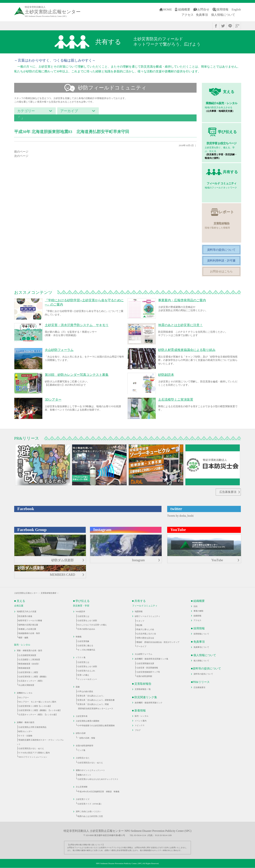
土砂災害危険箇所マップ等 (148, 672)
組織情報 (197, 616)
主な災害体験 (82, 787)
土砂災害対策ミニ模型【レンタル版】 (35, 706)
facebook (216, 26)
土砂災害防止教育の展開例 (87, 721)
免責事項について (201, 647)
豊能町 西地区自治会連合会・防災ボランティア (158, 642)
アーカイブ (141, 646)
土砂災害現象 (83, 641)
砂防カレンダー (25, 731)
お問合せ (203, 9)
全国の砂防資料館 (144, 676)
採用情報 (222, 9)
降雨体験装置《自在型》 (29, 664)
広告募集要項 (228, 492)
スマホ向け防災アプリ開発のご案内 (34, 753)
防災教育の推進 (25, 616)
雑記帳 (139, 625)
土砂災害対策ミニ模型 (28, 672)
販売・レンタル (142, 716)
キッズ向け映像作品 (86, 650)
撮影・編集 (23, 638)
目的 (195, 606)
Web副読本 (80, 611)
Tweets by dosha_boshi (180, 516)
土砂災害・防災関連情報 (147, 668)
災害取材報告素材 (49, 593)
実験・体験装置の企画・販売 (29, 650)
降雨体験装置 (24, 668)
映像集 (79, 637)
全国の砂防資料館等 (85, 746)
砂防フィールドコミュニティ (147, 616)
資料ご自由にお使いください (88, 811)
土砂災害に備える (85, 645)
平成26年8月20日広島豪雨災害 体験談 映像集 (99, 792)
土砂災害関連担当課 (145, 663)
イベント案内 (141, 721)
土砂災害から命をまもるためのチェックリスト (98, 779)
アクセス (188, 15)
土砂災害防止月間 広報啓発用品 (32, 727)
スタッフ (140, 621)
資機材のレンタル (25, 693)
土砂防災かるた (83, 758)
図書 (78, 687)
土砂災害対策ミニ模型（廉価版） (33, 677)
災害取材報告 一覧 (143, 689)
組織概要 (184, 9)
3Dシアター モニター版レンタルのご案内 (37, 702)
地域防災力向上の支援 (27, 611)
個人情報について (223, 15)
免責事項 (202, 15)
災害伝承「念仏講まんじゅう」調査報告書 (96, 700)
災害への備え (83, 675)
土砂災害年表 (82, 716)
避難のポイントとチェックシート (90, 770)
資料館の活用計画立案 (28, 625)
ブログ (138, 730)
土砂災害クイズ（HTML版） (90, 804)
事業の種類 (198, 611)
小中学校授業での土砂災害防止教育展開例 (96, 726)
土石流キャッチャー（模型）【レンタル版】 (38, 715)
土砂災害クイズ (83, 799)
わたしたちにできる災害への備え (92, 625)
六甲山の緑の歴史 (85, 691)
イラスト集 (81, 657)
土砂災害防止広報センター (26, 593)
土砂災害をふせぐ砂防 (87, 620)
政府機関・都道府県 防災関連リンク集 (152, 659)
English (236, 9)
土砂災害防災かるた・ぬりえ (31, 748)
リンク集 (81, 750)
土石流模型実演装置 (27, 655)
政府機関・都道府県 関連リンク (149, 703)
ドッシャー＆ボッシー (87, 679)
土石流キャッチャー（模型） (31, 681)
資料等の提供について (203, 674)
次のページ (21, 156)
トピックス (140, 725)
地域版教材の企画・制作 (29, 633)
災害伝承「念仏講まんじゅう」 (91, 696)
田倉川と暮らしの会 (145, 629)
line (230, 26)
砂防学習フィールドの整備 (30, 620)
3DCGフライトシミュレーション (33, 757)
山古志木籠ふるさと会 (146, 634)
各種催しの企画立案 (27, 629)
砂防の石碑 (81, 733)
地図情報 (139, 611)
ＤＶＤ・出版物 (25, 736)
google (237, 26)
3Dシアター (24, 697)
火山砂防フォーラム (144, 654)
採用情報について (201, 634)
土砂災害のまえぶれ (86, 671)
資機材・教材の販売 (26, 722)
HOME (168, 9)
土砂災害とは (83, 616)
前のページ (21, 152)
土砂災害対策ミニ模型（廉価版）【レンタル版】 (40, 710)
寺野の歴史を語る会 (145, 638)
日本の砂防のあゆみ (86, 629)
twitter (223, 26)
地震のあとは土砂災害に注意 (90, 816)
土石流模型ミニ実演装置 (29, 660)
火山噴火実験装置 (26, 685)
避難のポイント (84, 775)
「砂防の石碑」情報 (86, 738)
